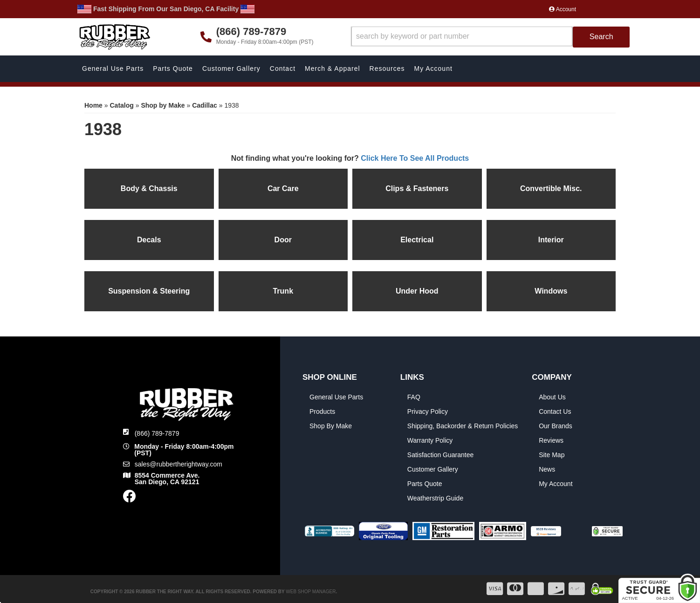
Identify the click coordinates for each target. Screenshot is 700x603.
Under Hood (417, 291)
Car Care (283, 188)
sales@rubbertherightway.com (178, 464)
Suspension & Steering (149, 291)
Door (283, 240)
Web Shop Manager (311, 592)
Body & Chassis (149, 188)
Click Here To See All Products (415, 158)
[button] (491, 37)
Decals (149, 240)
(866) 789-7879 (157, 433)
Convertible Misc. (551, 188)
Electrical (417, 240)
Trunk (283, 291)
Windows (551, 291)
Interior (551, 240)
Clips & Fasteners (417, 188)
